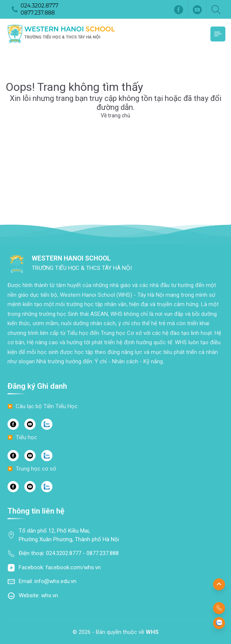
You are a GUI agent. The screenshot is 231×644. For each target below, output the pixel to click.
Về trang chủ (115, 115)
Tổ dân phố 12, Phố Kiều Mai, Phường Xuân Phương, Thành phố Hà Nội (69, 535)
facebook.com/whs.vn (73, 567)
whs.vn (50, 595)
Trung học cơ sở (36, 469)
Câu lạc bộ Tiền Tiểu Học (47, 406)
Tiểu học (26, 437)
